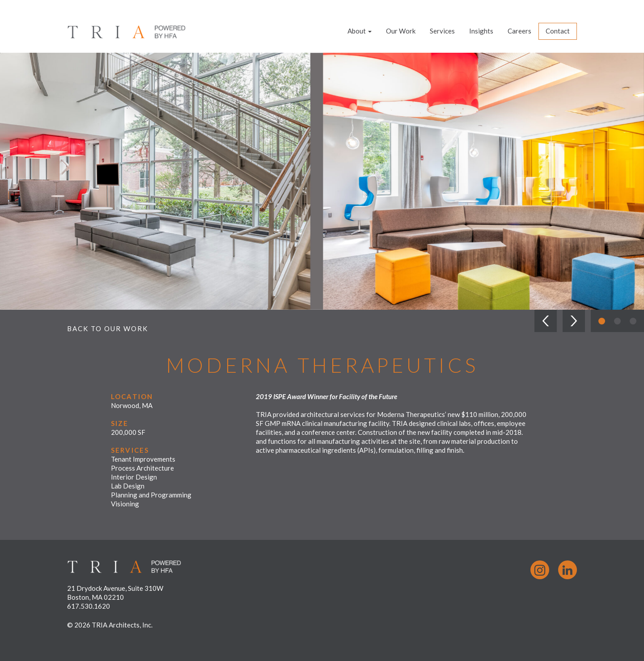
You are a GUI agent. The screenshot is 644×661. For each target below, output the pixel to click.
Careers (519, 31)
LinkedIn (568, 570)
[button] (546, 321)
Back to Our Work (108, 328)
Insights (481, 31)
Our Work (401, 31)
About (360, 31)
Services (442, 31)
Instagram (540, 570)
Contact (558, 31)
